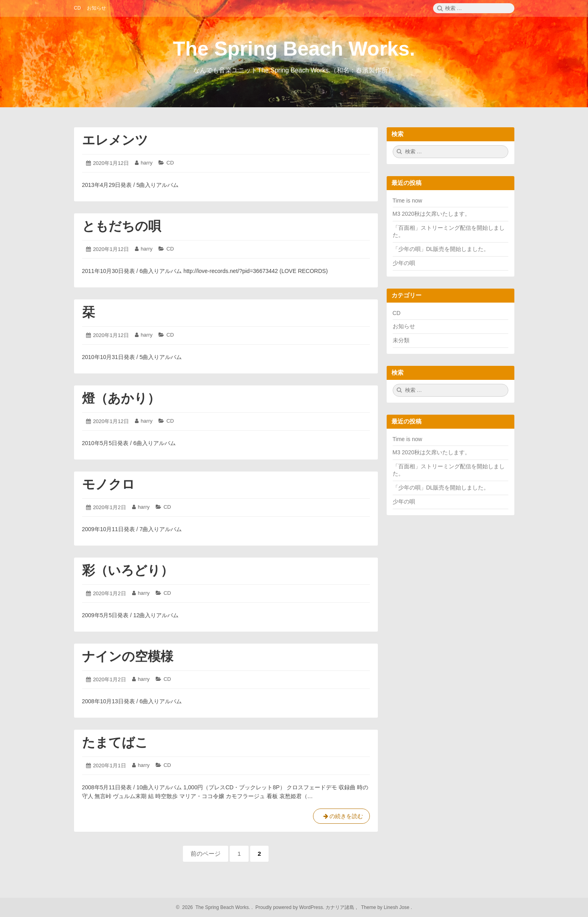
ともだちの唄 (121, 226)
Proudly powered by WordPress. (290, 907)
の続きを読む (341, 818)
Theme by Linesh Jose (386, 907)
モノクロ (108, 484)
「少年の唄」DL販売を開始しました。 (441, 249)
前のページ (206, 854)
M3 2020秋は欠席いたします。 (431, 214)
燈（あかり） (121, 398)
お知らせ (404, 326)
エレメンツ (115, 140)
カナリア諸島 (340, 907)
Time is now (407, 201)
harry (146, 163)
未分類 (401, 340)
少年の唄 (404, 263)
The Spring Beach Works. (294, 49)
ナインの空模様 (128, 656)
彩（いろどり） (128, 570)
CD (170, 163)
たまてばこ (115, 742)
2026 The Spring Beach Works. (215, 907)
